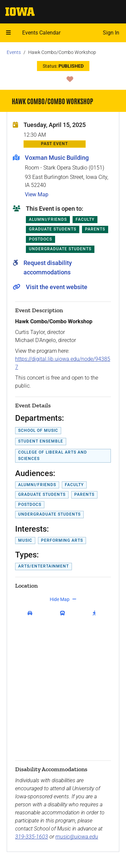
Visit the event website (57, 287)
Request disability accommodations (48, 268)
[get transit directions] (64, 613)
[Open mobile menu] (8, 33)
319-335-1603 (32, 837)
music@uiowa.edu (77, 837)
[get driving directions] (31, 613)
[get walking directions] (96, 613)
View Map (37, 194)
